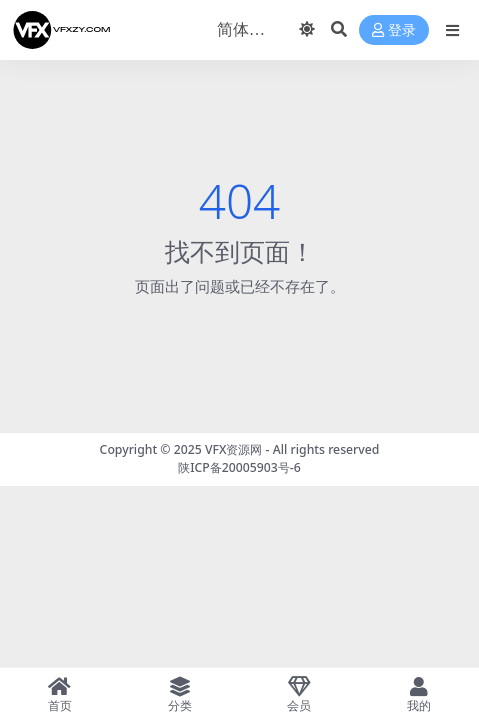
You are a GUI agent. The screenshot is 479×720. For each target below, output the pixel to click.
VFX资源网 (234, 449)
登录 (394, 30)
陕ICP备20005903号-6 (239, 467)
